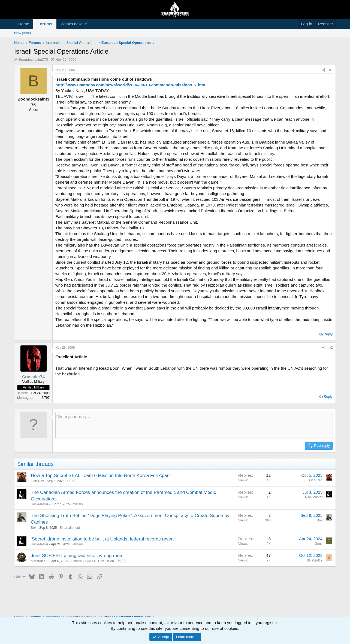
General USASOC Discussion (92, 561)
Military (78, 504)
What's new (71, 24)
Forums (45, 24)
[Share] (324, 70)
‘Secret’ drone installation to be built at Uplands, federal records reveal (103, 539)
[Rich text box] (194, 425)
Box (34, 528)
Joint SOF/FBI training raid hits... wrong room (77, 556)
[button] (86, 24)
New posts (22, 33)
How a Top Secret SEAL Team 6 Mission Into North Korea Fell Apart (100, 476)
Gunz (319, 544)
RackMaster (40, 504)
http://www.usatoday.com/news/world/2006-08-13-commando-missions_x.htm (130, 85)
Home (24, 24)
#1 (331, 70)
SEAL (71, 481)
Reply (328, 334)
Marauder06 (40, 561)
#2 (331, 348)
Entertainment (70, 528)
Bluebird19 (315, 560)
